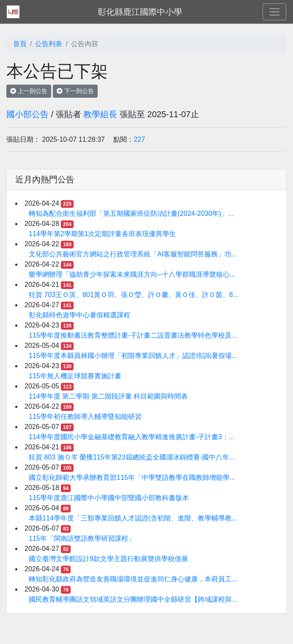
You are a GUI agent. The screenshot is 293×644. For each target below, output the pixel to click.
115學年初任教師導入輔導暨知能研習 (85, 417)
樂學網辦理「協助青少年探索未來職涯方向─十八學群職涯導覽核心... (132, 274)
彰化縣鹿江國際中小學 (140, 12)
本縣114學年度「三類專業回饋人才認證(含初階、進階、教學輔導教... (133, 518)
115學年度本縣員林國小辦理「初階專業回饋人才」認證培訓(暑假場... (133, 356)
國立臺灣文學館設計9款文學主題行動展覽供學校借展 (108, 559)
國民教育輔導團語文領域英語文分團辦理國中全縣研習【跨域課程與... (133, 599)
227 (139, 139)
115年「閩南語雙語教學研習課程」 (82, 538)
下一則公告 (75, 91)
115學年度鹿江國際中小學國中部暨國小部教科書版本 (109, 498)
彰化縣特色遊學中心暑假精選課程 (79, 315)
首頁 (20, 44)
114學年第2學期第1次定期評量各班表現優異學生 (103, 234)
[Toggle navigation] (274, 12)
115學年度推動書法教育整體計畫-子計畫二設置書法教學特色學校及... (133, 335)
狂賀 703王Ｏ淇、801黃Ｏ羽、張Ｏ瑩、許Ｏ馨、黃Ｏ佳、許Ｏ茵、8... (134, 295)
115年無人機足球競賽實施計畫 (75, 376)
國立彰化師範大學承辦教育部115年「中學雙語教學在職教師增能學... (132, 477)
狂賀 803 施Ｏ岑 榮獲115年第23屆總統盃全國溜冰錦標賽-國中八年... (132, 457)
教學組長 (100, 114)
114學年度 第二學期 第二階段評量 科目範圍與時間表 (108, 396)
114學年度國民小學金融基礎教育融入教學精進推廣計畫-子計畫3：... (131, 437)
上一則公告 (29, 91)
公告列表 (49, 44)
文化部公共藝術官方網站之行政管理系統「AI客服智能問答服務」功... (133, 254)
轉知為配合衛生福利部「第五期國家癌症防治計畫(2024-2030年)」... (131, 213)
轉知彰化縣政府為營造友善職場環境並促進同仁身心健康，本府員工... (133, 579)
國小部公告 (27, 114)
